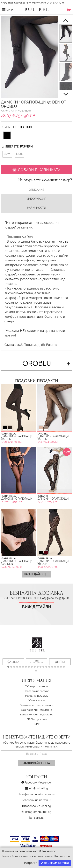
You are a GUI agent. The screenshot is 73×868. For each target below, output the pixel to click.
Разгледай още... (36, 574)
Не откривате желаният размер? (45, 180)
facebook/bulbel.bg (38, 806)
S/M (7, 154)
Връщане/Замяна (30, 715)
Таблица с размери (36, 686)
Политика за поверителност (36, 705)
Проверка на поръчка (36, 691)
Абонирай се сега (37, 763)
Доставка (48, 715)
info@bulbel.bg (38, 788)
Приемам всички (55, 863)
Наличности (36, 208)
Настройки (30, 863)
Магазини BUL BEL (36, 696)
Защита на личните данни (36, 710)
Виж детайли (36, 607)
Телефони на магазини (36, 800)
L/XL (19, 154)
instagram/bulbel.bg (38, 812)
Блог (37, 724)
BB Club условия (36, 719)
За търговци (37, 818)
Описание (36, 190)
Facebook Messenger (38, 783)
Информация (37, 199)
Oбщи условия (36, 700)
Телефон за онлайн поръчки (36, 794)
